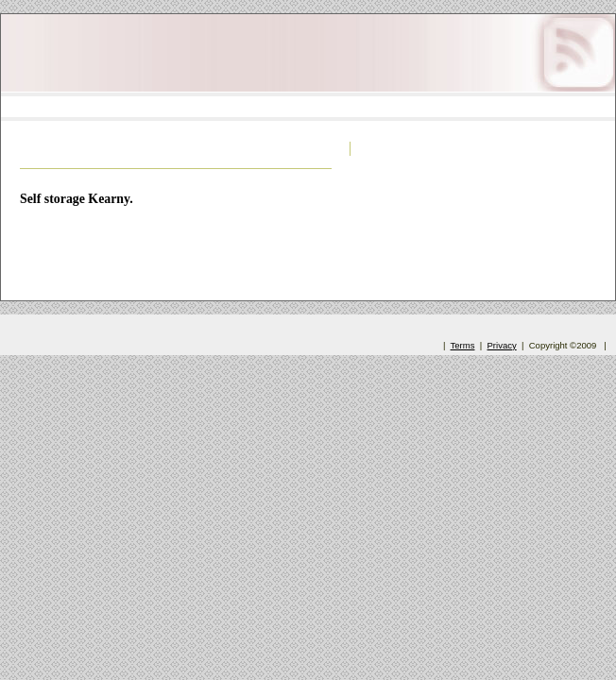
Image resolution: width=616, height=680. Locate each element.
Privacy (502, 345)
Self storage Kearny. (77, 199)
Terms (463, 345)
